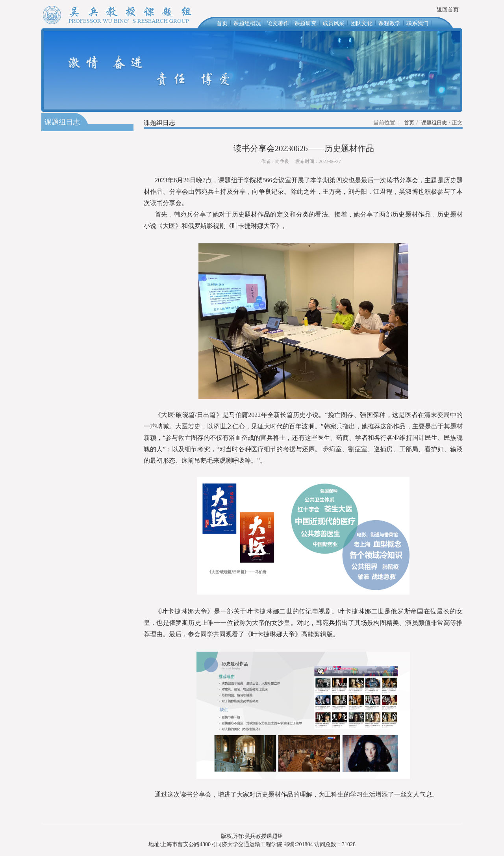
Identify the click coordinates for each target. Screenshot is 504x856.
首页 (222, 23)
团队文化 (361, 23)
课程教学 (389, 23)
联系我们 (417, 23)
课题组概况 (247, 23)
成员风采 (334, 23)
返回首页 (448, 10)
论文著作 (278, 23)
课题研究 (306, 23)
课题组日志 (434, 123)
